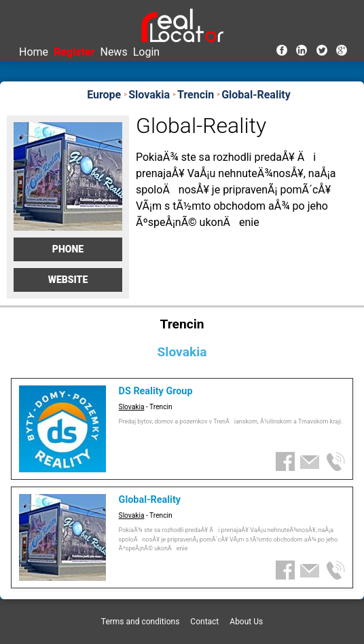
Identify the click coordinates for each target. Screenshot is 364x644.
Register (74, 52)
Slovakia (132, 407)
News (113, 52)
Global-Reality (150, 500)
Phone (68, 249)
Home (34, 52)
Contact (204, 622)
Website (68, 280)
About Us (246, 622)
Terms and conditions (141, 622)
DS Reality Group (156, 391)
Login (146, 52)
